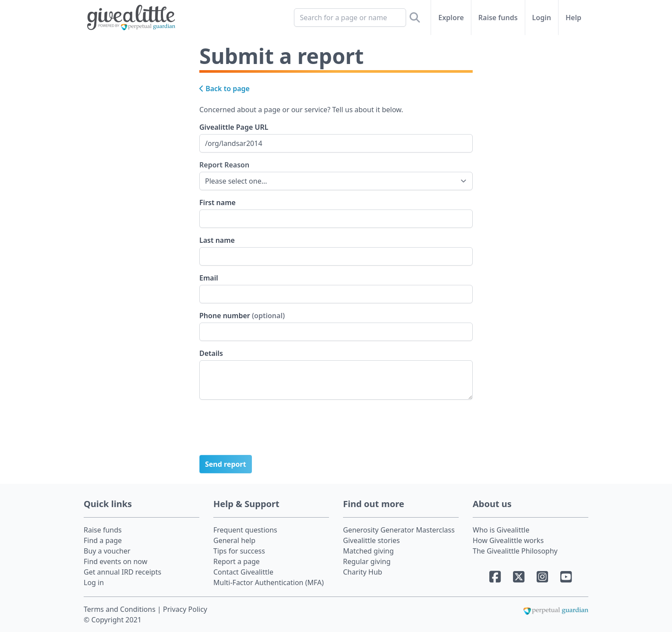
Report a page (237, 561)
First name (218, 202)
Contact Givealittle (243, 572)
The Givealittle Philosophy (515, 551)
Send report (226, 464)
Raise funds (498, 18)
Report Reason (224, 165)
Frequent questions (245, 530)
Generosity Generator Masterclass (399, 530)
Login (542, 18)
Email (209, 278)
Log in (94, 582)
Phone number (242, 316)
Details (211, 353)
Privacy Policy (185, 609)
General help (234, 540)
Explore (451, 18)
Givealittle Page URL (234, 127)
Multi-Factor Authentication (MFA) (269, 582)
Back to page (225, 89)
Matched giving (368, 551)
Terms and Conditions (120, 609)
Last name (217, 240)
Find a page (103, 540)
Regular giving (367, 561)
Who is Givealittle (501, 530)
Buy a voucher (107, 551)
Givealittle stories (371, 540)
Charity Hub (363, 572)
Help (573, 18)
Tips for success (239, 551)
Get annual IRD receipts (122, 572)
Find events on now (115, 561)
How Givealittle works (508, 540)
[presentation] (266, 431)
